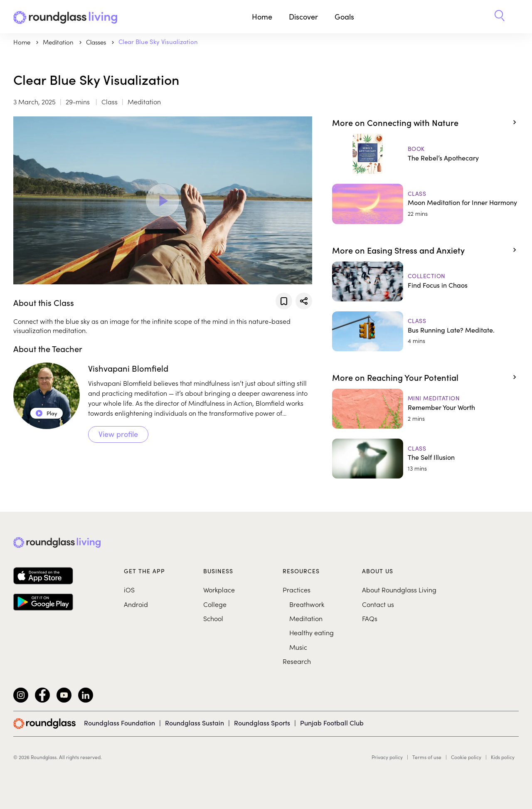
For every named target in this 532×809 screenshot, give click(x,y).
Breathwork (307, 604)
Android (136, 604)
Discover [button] (303, 17)
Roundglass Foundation (119, 723)
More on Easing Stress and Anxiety (398, 250)
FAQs (370, 618)
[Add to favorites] (284, 301)
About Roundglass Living (399, 589)
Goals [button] (344, 17)
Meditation (306, 618)
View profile (118, 434)
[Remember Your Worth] (425, 409)
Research (297, 661)
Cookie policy (466, 757)
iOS (129, 589)
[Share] (304, 301)
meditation (59, 42)
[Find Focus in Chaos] (425, 281)
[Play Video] (163, 200)
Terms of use (427, 757)
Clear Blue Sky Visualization (158, 42)
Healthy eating (312, 632)
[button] (500, 17)
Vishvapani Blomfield (128, 368)
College (215, 604)
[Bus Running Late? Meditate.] (425, 331)
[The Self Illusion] (425, 459)
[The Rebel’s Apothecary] (425, 154)
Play (47, 413)
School (213, 618)
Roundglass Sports (262, 723)
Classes (97, 42)
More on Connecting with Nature (395, 122)
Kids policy (503, 757)
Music (298, 647)
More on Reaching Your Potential (395, 377)
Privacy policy (387, 757)
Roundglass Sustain (195, 723)
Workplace (219, 589)
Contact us (378, 604)
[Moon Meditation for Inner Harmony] (425, 204)
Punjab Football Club (332, 723)
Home (262, 17)
